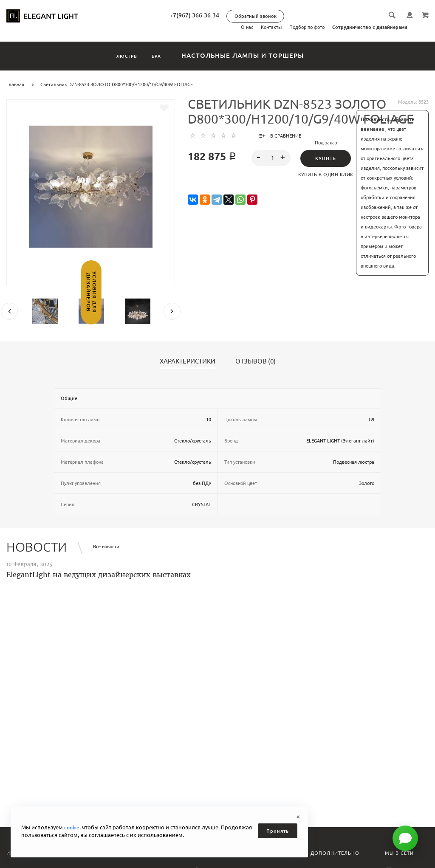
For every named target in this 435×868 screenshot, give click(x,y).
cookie (72, 827)
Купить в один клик (326, 175)
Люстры (119, 55)
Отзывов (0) (256, 361)
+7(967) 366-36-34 (222, 15)
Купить (326, 158)
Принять (278, 831)
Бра (168, 55)
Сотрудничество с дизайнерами (370, 27)
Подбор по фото (307, 27)
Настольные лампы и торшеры (262, 55)
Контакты (271, 27)
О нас (247, 27)
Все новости (106, 547)
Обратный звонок (284, 16)
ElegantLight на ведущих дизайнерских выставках (99, 575)
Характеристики (188, 361)
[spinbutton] (271, 158)
